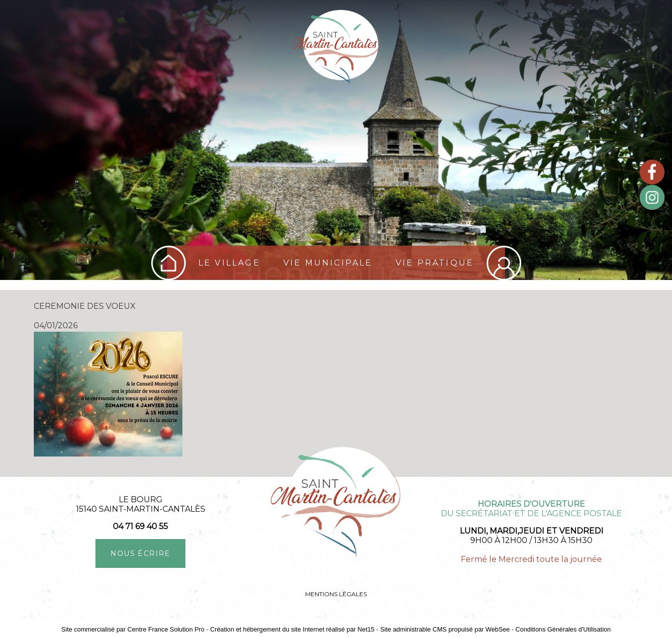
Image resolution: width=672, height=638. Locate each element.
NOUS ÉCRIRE (140, 553)
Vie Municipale (328, 263)
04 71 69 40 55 (140, 526)
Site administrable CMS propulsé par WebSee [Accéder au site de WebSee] (445, 629)
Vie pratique (435, 263)
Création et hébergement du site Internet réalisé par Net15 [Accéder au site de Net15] (293, 629)
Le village (229, 263)
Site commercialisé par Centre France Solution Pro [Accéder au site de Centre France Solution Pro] (133, 629)
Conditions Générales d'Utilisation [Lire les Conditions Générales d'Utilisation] (563, 629)
